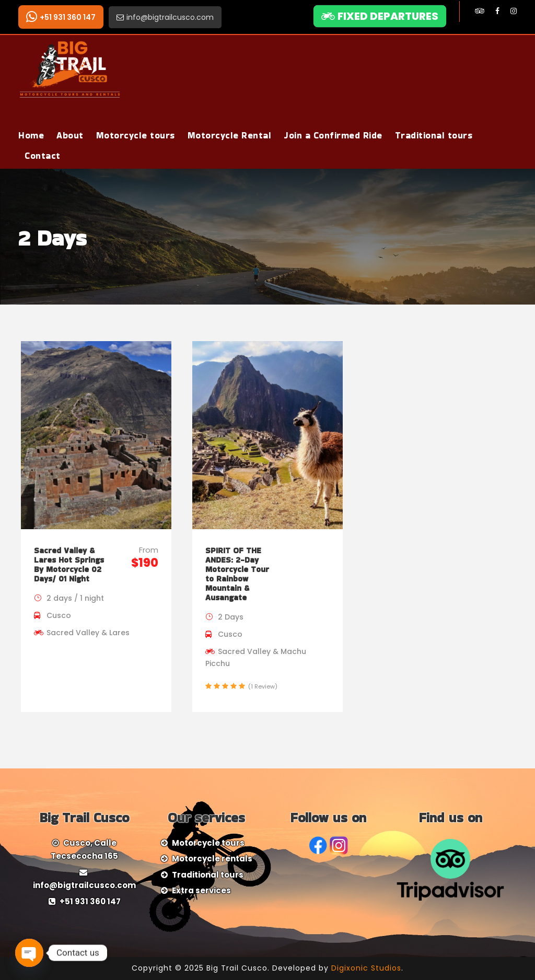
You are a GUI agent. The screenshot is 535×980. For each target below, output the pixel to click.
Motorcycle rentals (212, 859)
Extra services (201, 890)
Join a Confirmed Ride (333, 135)
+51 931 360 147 (61, 17)
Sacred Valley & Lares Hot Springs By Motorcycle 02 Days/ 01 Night (69, 564)
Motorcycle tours (136, 135)
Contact (43, 156)
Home (31, 135)
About (70, 135)
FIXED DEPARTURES (380, 16)
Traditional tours (434, 135)
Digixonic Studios (366, 968)
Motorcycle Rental (230, 135)
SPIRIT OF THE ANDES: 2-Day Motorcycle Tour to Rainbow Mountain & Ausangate (237, 574)
